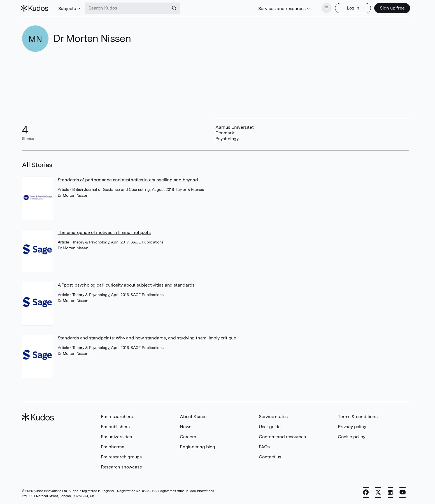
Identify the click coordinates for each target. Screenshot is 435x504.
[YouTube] (403, 492)
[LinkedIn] (390, 492)
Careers (188, 436)
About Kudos (193, 416)
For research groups (121, 456)
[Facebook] (366, 492)
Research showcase (121, 466)
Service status (273, 416)
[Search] (175, 8)
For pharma (113, 446)
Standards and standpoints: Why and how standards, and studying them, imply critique (147, 337)
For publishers (115, 426)
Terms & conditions (358, 416)
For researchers (117, 416)
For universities (116, 436)
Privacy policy (352, 426)
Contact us (270, 456)
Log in (352, 8)
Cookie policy (351, 436)
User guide (270, 426)
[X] (378, 492)
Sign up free (391, 8)
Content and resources (282, 436)
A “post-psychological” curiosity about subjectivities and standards (126, 284)
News (186, 426)
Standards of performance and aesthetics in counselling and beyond (128, 179)
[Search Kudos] (128, 8)
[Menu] (325, 8)
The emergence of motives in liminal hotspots (104, 232)
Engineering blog (197, 446)
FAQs (264, 446)
